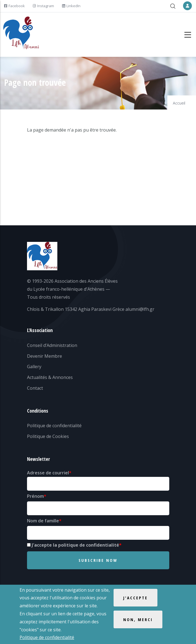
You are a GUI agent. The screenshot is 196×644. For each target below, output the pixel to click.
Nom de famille (43, 521)
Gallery (34, 367)
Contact (35, 388)
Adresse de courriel (48, 473)
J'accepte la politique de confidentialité (75, 545)
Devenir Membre (45, 356)
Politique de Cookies (48, 436)
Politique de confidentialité (54, 426)
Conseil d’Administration (52, 345)
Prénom (35, 496)
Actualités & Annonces (50, 377)
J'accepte (135, 598)
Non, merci (138, 620)
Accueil (179, 103)
